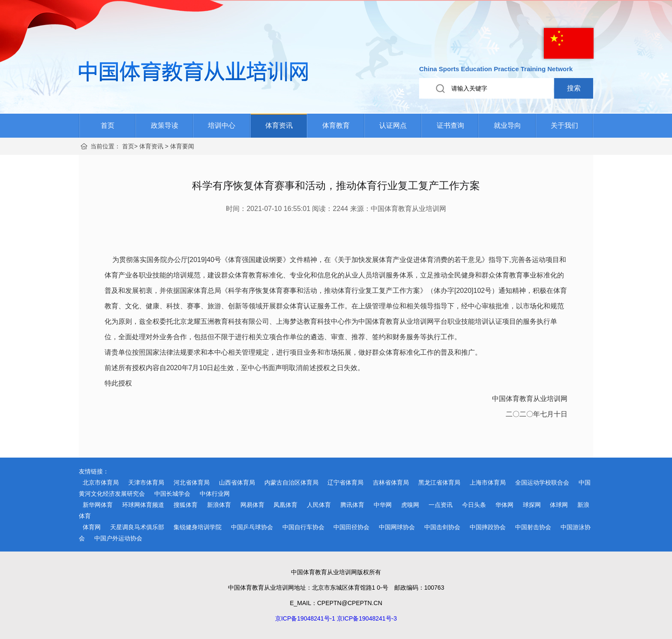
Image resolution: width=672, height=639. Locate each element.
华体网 (504, 505)
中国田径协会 (351, 527)
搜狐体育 (186, 505)
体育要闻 (182, 146)
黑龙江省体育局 (439, 482)
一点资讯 (441, 505)
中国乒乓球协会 (252, 527)
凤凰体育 (285, 505)
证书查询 (450, 125)
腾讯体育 (352, 505)
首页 (108, 125)
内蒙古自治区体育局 (291, 482)
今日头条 (474, 505)
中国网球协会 (397, 527)
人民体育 (319, 505)
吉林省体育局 (391, 482)
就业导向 (507, 125)
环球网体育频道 (143, 505)
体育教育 (336, 125)
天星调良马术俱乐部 (137, 527)
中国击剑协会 (442, 527)
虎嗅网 (410, 505)
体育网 (92, 527)
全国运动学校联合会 (542, 482)
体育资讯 (279, 125)
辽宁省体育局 (345, 482)
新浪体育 (219, 505)
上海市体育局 (488, 482)
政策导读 (165, 125)
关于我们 (564, 125)
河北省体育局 (192, 482)
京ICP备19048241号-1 (305, 618)
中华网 (383, 505)
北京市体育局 (101, 482)
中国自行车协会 (303, 527)
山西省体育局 (237, 482)
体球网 (559, 505)
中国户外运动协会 (118, 538)
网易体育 (252, 505)
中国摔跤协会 (488, 527)
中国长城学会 (172, 494)
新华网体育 (98, 505)
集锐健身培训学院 (198, 527)
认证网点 (393, 125)
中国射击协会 (533, 527)
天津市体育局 (146, 482)
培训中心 (222, 125)
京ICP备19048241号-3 (367, 618)
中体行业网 (215, 494)
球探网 (532, 505)
